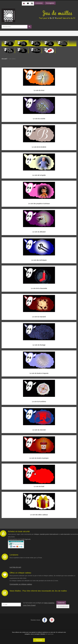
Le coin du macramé (39, 317)
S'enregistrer (50, 3)
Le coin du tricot (39, 90)
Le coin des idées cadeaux (39, 516)
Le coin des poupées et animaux (39, 204)
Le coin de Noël (39, 487)
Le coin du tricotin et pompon (39, 459)
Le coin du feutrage (39, 345)
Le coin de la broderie (39, 147)
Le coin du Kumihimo (39, 402)
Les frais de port (15, 568)
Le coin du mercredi (39, 431)
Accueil (4, 59)
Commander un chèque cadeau (21, 585)
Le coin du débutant (39, 232)
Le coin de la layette (39, 175)
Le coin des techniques (39, 260)
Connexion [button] (39, 3)
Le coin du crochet (39, 119)
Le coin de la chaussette (39, 289)
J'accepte (39, 640)
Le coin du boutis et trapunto (39, 374)
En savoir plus (50, 634)
